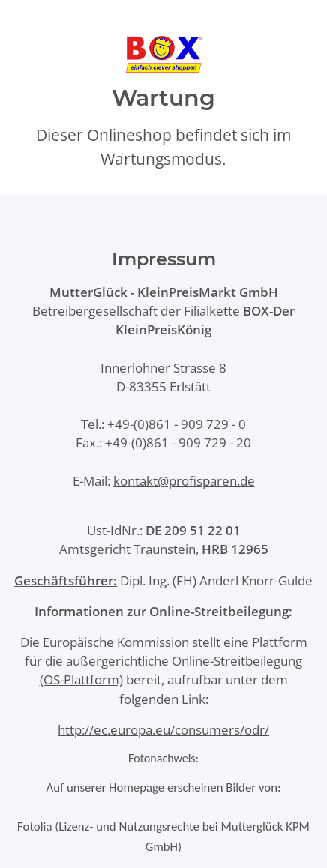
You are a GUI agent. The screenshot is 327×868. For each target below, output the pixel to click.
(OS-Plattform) (81, 679)
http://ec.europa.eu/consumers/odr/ (163, 730)
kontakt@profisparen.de (184, 481)
